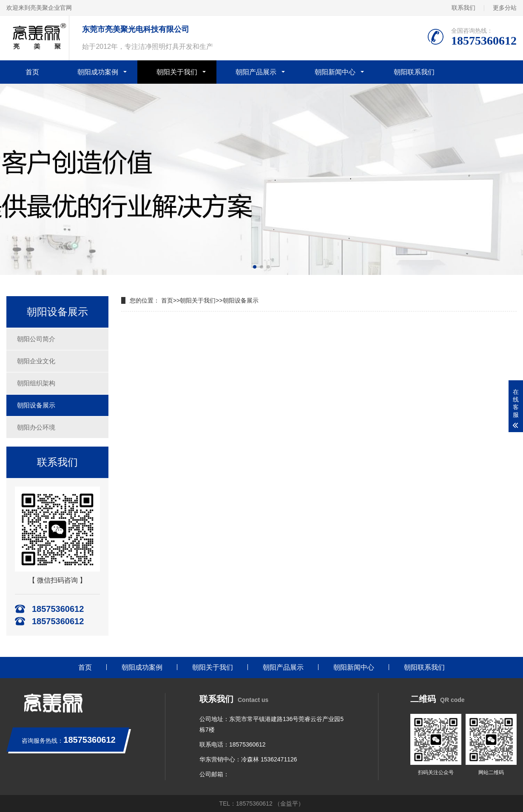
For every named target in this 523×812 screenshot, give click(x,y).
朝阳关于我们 (177, 72)
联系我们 (463, 8)
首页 (32, 72)
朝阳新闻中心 (335, 72)
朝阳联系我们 (414, 72)
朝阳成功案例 (98, 72)
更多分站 (505, 8)
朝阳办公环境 (36, 427)
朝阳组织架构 (36, 383)
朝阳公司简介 (36, 339)
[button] (255, 267)
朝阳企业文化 (36, 361)
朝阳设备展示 (36, 405)
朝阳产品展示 (256, 72)
